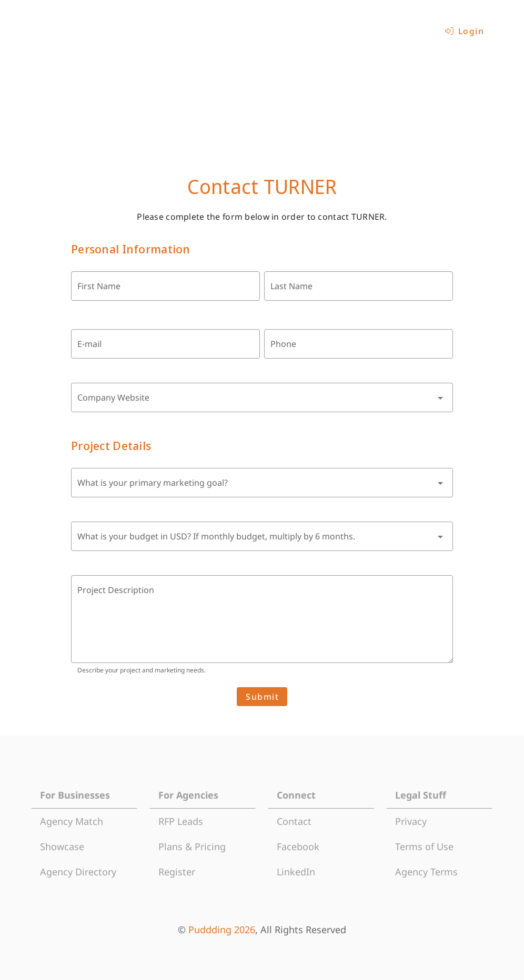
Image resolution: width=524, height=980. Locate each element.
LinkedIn (296, 872)
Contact (294, 821)
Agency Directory (78, 872)
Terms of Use (424, 846)
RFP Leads (181, 821)
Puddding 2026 (222, 930)
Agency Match (72, 821)
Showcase (62, 846)
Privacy (411, 821)
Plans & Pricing (192, 846)
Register (177, 872)
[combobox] (262, 397)
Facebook (298, 846)
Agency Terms (426, 872)
